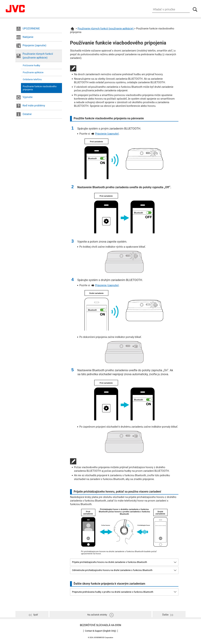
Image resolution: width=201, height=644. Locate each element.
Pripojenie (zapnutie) (34, 45)
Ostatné (27, 114)
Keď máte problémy (34, 106)
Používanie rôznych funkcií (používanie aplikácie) (38, 56)
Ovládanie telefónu (32, 79)
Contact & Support (100, 631)
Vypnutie (28, 97)
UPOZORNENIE (31, 29)
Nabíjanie (28, 37)
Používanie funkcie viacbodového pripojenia (40, 88)
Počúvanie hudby (31, 65)
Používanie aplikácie (33, 72)
